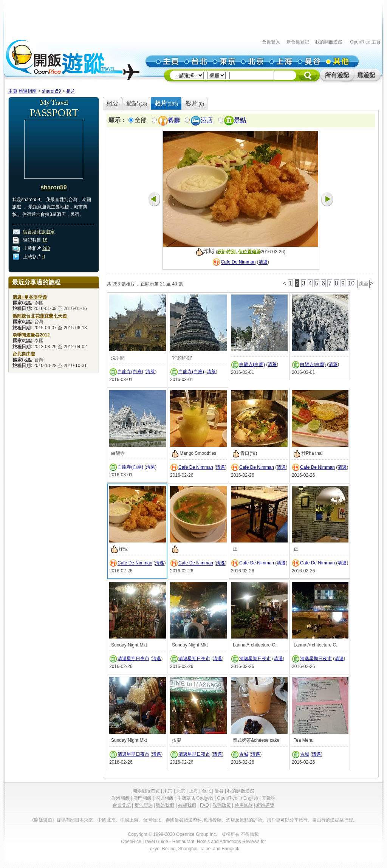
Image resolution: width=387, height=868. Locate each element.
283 (46, 248)
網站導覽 (265, 805)
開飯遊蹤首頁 (146, 791)
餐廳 (174, 120)
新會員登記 (298, 42)
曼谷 (219, 791)
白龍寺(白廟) (130, 372)
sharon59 (51, 91)
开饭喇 (269, 798)
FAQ (204, 805)
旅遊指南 (28, 91)
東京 (168, 791)
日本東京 (84, 820)
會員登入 (271, 42)
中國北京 (107, 820)
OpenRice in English (238, 798)
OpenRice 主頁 (365, 42)
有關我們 (187, 805)
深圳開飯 (164, 798)
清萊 (150, 372)
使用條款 (244, 805)
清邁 (263, 262)
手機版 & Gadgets (195, 798)
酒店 (207, 120)
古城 (244, 754)
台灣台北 (152, 820)
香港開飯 (121, 798)
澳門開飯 (142, 798)
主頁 (13, 91)
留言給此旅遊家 (39, 232)
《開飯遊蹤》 (43, 820)
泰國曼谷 (175, 820)
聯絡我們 (165, 805)
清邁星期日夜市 (133, 659)
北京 (181, 791)
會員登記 (122, 805)
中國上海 (129, 820)
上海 (193, 791)
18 (45, 240)
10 (351, 283)
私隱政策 (222, 805)
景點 (240, 120)
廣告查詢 (144, 805)
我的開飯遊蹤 (329, 42)
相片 (71, 91)
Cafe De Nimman (238, 262)
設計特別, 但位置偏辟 (239, 252)
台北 (206, 791)
